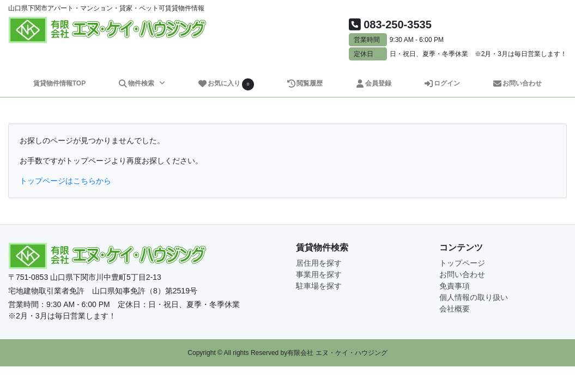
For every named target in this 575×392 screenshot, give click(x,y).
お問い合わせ (517, 83)
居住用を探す (319, 263)
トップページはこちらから (65, 181)
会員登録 (373, 83)
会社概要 (455, 309)
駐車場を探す (319, 286)
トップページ (462, 263)
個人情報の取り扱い (474, 297)
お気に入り (226, 84)
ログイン (442, 83)
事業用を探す (319, 274)
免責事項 (455, 286)
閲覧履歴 (304, 83)
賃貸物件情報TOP (59, 83)
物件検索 (137, 83)
